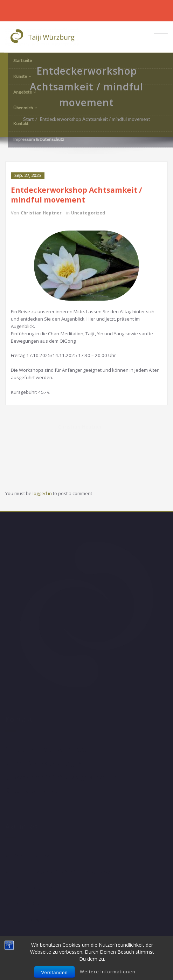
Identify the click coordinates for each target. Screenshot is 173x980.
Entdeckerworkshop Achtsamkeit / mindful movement (98, 119)
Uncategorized (88, 213)
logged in (42, 493)
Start (32, 119)
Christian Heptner (41, 213)
